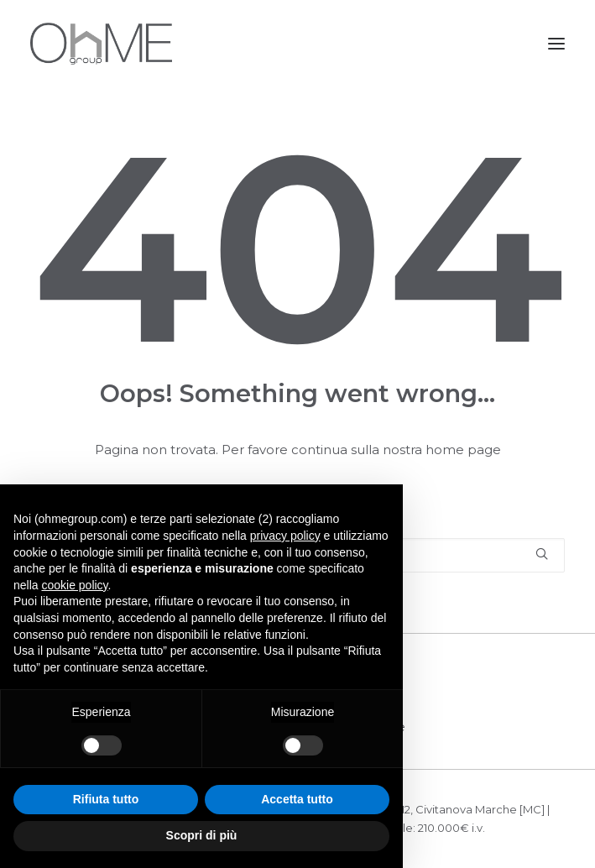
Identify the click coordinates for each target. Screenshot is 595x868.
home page (463, 450)
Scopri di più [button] (202, 835)
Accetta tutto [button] (297, 799)
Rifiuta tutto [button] (106, 799)
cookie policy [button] (74, 585)
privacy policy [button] (285, 536)
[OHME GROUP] (101, 44)
